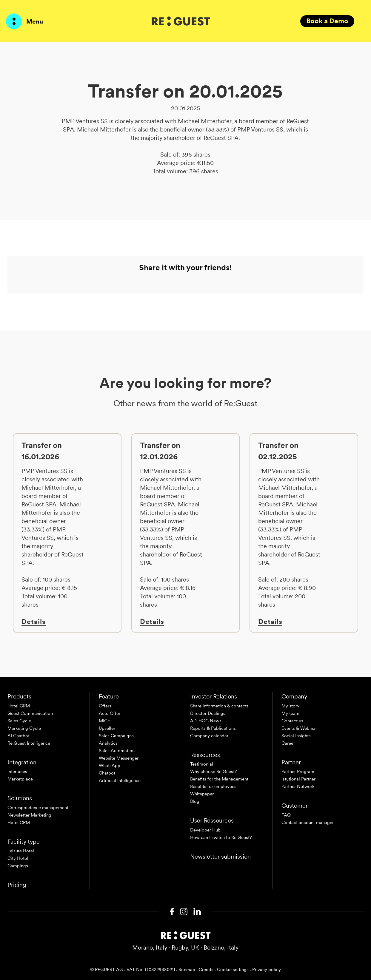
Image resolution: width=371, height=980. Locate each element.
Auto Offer (110, 713)
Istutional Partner (298, 779)
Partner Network (298, 786)
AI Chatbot (19, 736)
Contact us (292, 721)
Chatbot (107, 773)
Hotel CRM (19, 706)
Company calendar (209, 736)
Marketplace (20, 779)
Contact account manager (308, 823)
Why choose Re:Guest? (214, 772)
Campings (18, 866)
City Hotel (18, 858)
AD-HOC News (206, 721)
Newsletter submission (220, 857)
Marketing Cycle (24, 728)
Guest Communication (30, 713)
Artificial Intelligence (120, 780)
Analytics (108, 743)
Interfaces (17, 772)
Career (288, 743)
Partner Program (298, 772)
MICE (104, 721)
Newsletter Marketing (29, 815)
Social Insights (296, 736)
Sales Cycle (19, 721)
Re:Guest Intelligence (29, 743)
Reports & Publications (213, 728)
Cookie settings (233, 970)
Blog (195, 801)
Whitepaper (202, 794)
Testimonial (202, 764)
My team (290, 713)
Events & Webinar (299, 728)
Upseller (107, 728)
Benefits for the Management (219, 779)
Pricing (17, 885)
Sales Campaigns (116, 736)
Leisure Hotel (21, 851)
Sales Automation (117, 751)
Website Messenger (119, 758)
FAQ (286, 815)
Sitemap (187, 970)
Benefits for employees (213, 786)
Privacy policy (267, 970)
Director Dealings (208, 713)
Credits (206, 970)
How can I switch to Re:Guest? (221, 837)
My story (290, 706)
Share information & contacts (219, 706)
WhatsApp (110, 766)
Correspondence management (38, 808)
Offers (105, 706)
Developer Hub (205, 830)
